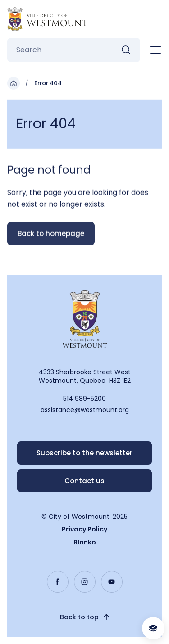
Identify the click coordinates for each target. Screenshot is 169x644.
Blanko (85, 542)
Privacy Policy (84, 529)
